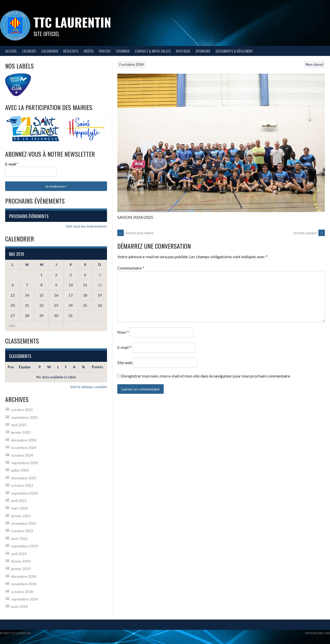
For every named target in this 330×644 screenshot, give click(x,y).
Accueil (11, 51)
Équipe (25, 367)
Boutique (183, 51)
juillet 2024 (20, 470)
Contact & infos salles (153, 51)
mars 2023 (19, 508)
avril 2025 (19, 425)
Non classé (315, 64)
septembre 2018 (24, 599)
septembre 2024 (24, 463)
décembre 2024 (24, 440)
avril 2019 (19, 554)
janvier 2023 (21, 516)
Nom (123, 332)
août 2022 (19, 538)
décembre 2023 (24, 478)
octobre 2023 (22, 485)
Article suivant (309, 233)
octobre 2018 (22, 592)
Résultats (71, 51)
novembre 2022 (24, 523)
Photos (105, 51)
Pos (11, 367)
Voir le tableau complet (89, 387)
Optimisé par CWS (317, 633)
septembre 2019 (24, 546)
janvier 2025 (21, 432)
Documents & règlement (234, 51)
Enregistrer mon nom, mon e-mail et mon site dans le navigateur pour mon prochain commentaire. (206, 376)
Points (97, 367)
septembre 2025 (24, 417)
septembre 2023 (24, 493)
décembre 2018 (24, 576)
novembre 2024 (24, 448)
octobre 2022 (22, 531)
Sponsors (203, 51)
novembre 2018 (24, 584)
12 (100, 285)
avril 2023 (19, 501)
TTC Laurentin (72, 22)
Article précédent (136, 233)
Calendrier (50, 51)
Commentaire (131, 268)
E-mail (124, 347)
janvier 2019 (21, 569)
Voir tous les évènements (86, 226)
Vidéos (89, 51)
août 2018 (19, 607)
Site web (125, 362)
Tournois (123, 51)
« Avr (12, 326)
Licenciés (29, 51)
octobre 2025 (22, 410)
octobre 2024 (22, 455)
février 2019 (21, 561)
